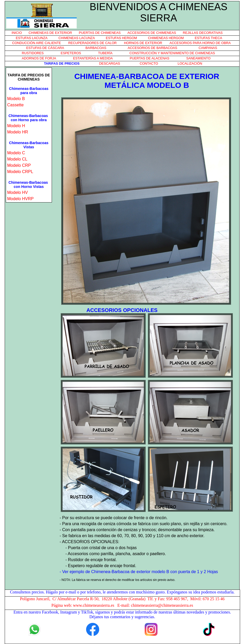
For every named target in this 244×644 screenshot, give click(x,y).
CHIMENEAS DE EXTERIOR (50, 33)
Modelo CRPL (20, 172)
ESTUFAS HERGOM (121, 38)
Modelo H (16, 126)
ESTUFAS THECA (208, 38)
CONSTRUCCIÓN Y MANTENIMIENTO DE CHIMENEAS (172, 53)
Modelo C (16, 153)
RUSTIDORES (33, 53)
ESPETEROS (71, 53)
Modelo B (16, 99)
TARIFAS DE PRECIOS (62, 63)
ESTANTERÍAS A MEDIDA (93, 58)
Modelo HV (18, 192)
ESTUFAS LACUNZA (32, 38)
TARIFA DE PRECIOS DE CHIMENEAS (29, 77)
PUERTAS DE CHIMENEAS (100, 33)
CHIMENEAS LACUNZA (77, 38)
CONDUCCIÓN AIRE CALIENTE (37, 43)
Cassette (16, 105)
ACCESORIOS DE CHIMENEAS (152, 33)
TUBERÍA (105, 53)
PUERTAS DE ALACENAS (150, 58)
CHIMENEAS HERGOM (166, 38)
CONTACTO (149, 63)
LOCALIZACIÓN (190, 63)
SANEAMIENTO (198, 58)
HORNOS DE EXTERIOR (143, 43)
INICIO (17, 33)
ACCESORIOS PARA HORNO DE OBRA (200, 43)
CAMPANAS (208, 48)
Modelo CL (17, 159)
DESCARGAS (110, 63)
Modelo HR (18, 132)
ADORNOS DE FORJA (39, 58)
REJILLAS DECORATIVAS (203, 33)
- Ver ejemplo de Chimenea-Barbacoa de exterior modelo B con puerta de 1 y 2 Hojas (139, 572)
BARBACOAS (96, 48)
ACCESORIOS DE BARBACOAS (152, 48)
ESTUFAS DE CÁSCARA (45, 48)
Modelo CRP (19, 165)
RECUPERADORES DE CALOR (93, 43)
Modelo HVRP (20, 199)
